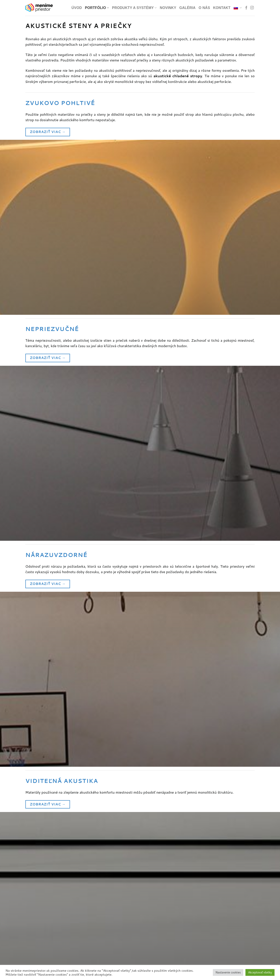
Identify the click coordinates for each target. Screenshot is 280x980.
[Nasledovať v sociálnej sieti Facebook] (246, 8)
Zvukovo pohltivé (60, 103)
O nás (204, 8)
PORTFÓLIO (97, 8)
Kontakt (222, 8)
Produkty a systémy (134, 8)
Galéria (187, 8)
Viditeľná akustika (62, 781)
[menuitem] (238, 8)
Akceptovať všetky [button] (260, 972)
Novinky (168, 8)
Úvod (77, 8)
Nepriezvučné (52, 329)
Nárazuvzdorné (56, 555)
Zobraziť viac (48, 132)
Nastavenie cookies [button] (228, 972)
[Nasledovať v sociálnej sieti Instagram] (252, 8)
